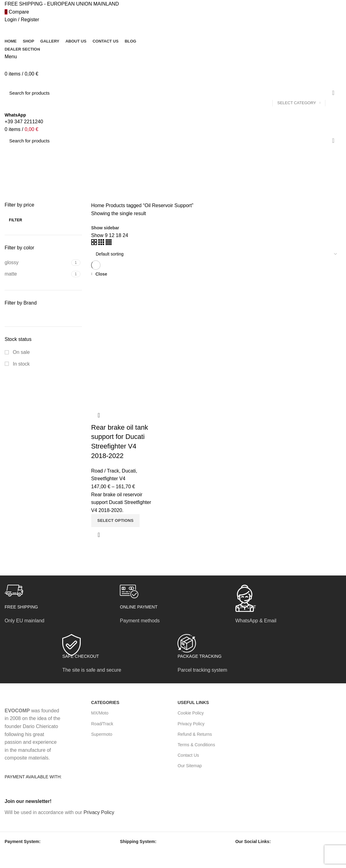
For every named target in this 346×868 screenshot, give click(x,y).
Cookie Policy (191, 713)
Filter (16, 220)
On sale (21, 352)
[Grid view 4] (109, 243)
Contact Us (188, 755)
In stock (21, 364)
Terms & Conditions (196, 745)
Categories (22, 186)
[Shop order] (216, 254)
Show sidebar (105, 228)
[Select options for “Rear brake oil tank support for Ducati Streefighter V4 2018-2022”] (116, 521)
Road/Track (102, 724)
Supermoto (102, 734)
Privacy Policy (191, 724)
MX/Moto (100, 713)
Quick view (99, 535)
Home (98, 205)
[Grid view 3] (102, 243)
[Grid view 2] (95, 243)
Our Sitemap (190, 766)
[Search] (173, 93)
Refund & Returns (195, 734)
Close (101, 274)
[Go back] (12, 155)
